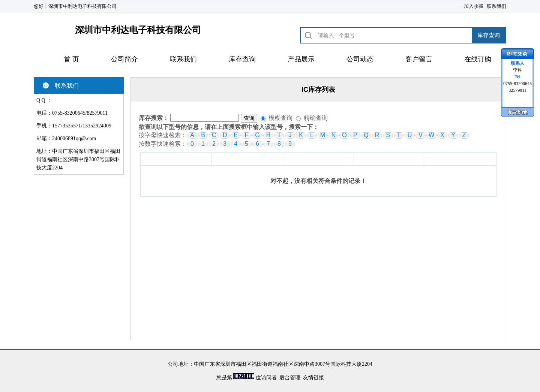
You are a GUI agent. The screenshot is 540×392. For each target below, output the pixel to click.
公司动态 (360, 59)
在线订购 (478, 59)
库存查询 (242, 59)
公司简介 (124, 59)
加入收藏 (474, 6)
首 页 (71, 59)
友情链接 (313, 378)
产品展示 (301, 59)
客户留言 (419, 59)
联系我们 (496, 6)
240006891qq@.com (74, 138)
